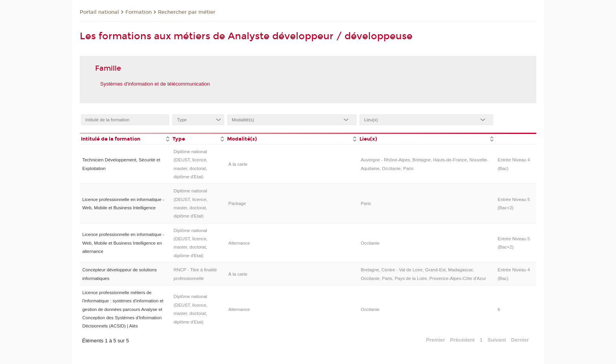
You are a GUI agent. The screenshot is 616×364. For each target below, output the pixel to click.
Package (237, 203)
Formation (138, 12)
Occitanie (370, 243)
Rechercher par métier (187, 12)
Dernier (520, 340)
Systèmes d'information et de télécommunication (155, 84)
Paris (366, 203)
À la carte (238, 164)
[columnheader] (125, 138)
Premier (435, 340)
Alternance (239, 243)
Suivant (497, 340)
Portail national (99, 12)
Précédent (463, 340)
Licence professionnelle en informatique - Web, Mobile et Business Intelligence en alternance (123, 243)
